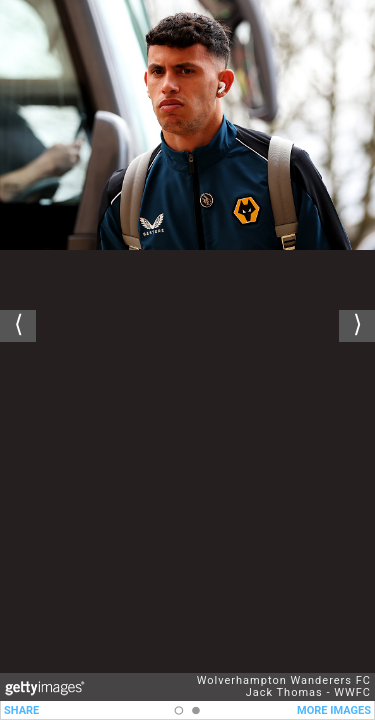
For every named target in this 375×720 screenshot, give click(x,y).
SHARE (21, 710)
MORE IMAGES (334, 710)
